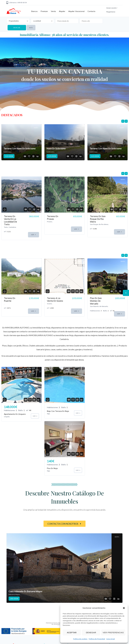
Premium (44, 11)
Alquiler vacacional (76, 11)
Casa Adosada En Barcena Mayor (25, 537)
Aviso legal (111, 639)
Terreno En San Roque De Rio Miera (98, 219)
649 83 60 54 (43, 609)
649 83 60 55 (43, 613)
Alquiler (62, 11)
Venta (53, 11)
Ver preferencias (113, 632)
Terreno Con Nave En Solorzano (20, 149)
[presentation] (123, 121)
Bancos (34, 11)
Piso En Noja (95, 414)
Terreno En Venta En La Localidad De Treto (10, 220)
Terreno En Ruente (10, 299)
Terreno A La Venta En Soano (55, 299)
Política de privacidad (107, 601)
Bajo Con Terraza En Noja (58, 411)
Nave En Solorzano (56, 149)
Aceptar (72, 632)
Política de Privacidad (97, 639)
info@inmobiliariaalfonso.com (52, 620)
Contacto (91, 11)
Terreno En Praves (53, 218)
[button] (124, 608)
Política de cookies (80, 639)
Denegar (91, 632)
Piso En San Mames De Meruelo (96, 301)
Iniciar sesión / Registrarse (112, 10)
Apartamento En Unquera (15, 414)
